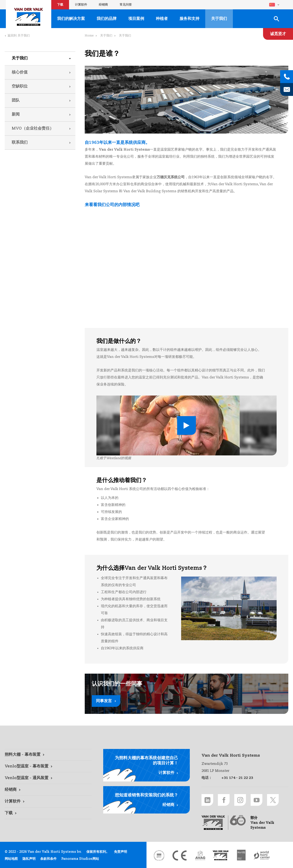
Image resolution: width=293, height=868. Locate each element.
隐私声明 (29, 859)
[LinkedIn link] (207, 800)
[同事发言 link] (187, 694)
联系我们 (20, 143)
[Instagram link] (240, 800)
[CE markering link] (179, 855)
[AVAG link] (200, 855)
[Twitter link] (273, 800)
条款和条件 (48, 859)
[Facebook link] (224, 800)
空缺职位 (20, 86)
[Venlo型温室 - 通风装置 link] (48, 778)
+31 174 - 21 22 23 (237, 778)
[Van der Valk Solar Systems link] (221, 855)
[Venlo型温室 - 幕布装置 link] (48, 766)
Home (89, 36)
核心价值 (20, 72)
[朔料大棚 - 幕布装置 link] (48, 755)
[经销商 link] (48, 790)
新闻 (16, 114)
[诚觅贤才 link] (278, 34)
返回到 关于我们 (19, 36)
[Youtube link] (256, 800)
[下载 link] (48, 813)
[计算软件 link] (48, 802)
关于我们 (20, 58)
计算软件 (81, 5)
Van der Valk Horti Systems (29, 17)
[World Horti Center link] (262, 855)
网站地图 (11, 859)
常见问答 (126, 5)
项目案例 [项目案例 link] (136, 19)
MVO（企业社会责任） (33, 129)
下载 (60, 5)
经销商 (103, 5)
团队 (16, 100)
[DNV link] (159, 855)
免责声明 (121, 852)
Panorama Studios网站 (80, 859)
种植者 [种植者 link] (162, 19)
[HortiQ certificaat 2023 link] (241, 855)
